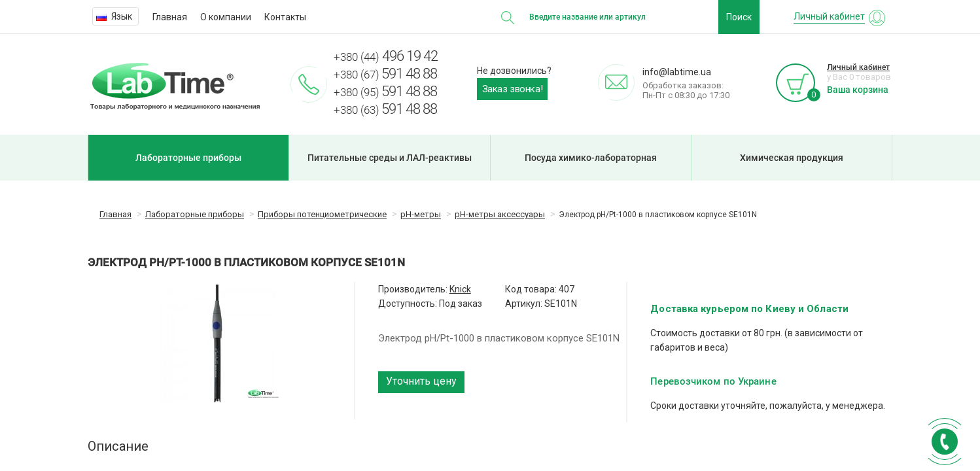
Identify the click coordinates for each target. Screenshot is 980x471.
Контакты (285, 17)
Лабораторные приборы (188, 158)
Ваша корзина (858, 90)
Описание (118, 446)
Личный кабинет (858, 67)
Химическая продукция (792, 158)
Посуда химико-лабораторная (591, 158)
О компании (226, 17)
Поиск (739, 17)
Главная (170, 17)
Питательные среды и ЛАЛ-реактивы (390, 158)
